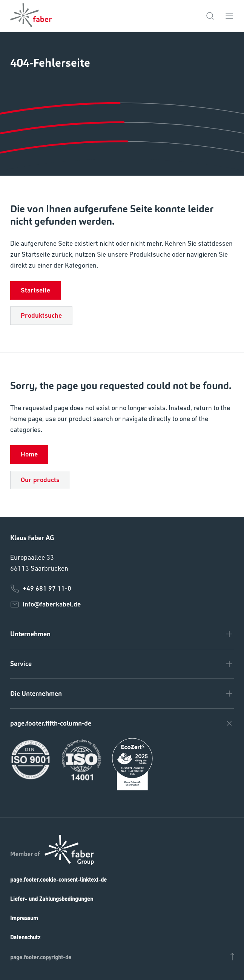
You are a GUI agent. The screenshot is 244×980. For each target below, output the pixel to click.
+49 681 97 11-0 (41, 589)
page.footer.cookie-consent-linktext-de (58, 880)
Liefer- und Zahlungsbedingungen (52, 899)
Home (29, 455)
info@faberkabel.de (45, 605)
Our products (40, 480)
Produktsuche (41, 316)
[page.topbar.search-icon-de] (210, 16)
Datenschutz (25, 937)
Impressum (24, 918)
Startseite (35, 290)
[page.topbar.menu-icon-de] (229, 16)
